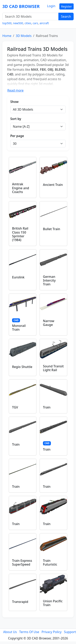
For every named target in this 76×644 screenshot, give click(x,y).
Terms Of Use (29, 632)
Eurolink (18, 277)
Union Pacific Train (53, 603)
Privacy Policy (52, 632)
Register (66, 6)
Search (66, 16)
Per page (17, 136)
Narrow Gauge (49, 323)
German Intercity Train (49, 280)
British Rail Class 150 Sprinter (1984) (20, 234)
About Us (10, 632)
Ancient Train (53, 185)
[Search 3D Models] (30, 16)
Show (14, 102)
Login (51, 6)
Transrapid (20, 602)
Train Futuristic (50, 562)
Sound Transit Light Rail (53, 368)
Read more (15, 90)
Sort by (16, 119)
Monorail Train (19, 328)
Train (47, 407)
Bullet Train (52, 229)
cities (28, 23)
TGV (15, 407)
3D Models (24, 36)
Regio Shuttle (22, 367)
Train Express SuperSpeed (22, 562)
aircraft (44, 23)
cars (35, 23)
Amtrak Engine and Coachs (21, 188)
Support (70, 632)
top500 (7, 23)
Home (7, 36)
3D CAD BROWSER (21, 6)
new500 (18, 23)
